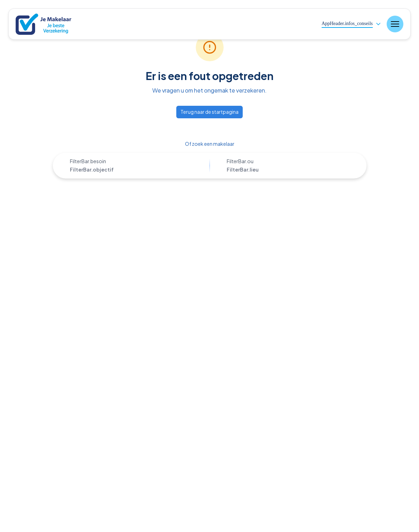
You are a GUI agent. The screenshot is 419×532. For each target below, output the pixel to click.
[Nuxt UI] (48, 24)
